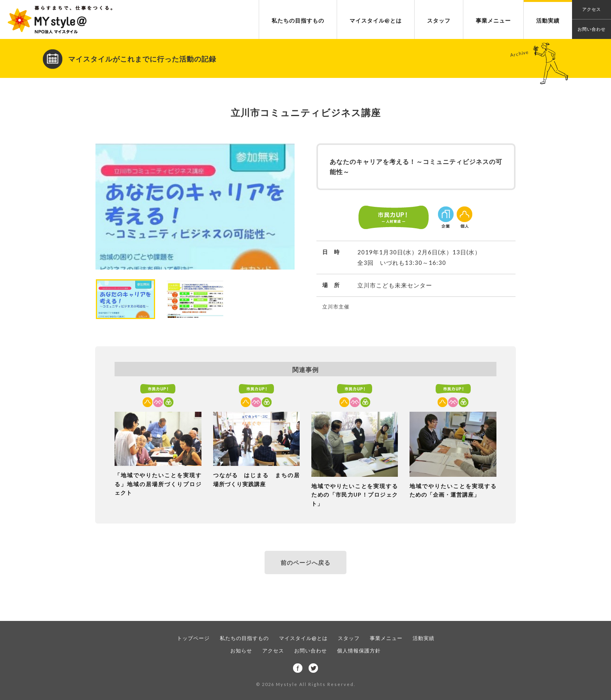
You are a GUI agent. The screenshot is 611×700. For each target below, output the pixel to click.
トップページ (193, 638)
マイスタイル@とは (376, 20)
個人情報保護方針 (359, 651)
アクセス (273, 651)
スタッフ (439, 20)
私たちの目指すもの (298, 20)
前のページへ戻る (305, 562)
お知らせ (241, 651)
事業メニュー (493, 20)
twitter (313, 668)
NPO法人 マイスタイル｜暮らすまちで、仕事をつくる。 (60, 20)
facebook (298, 668)
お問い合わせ (592, 29)
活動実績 (548, 20)
